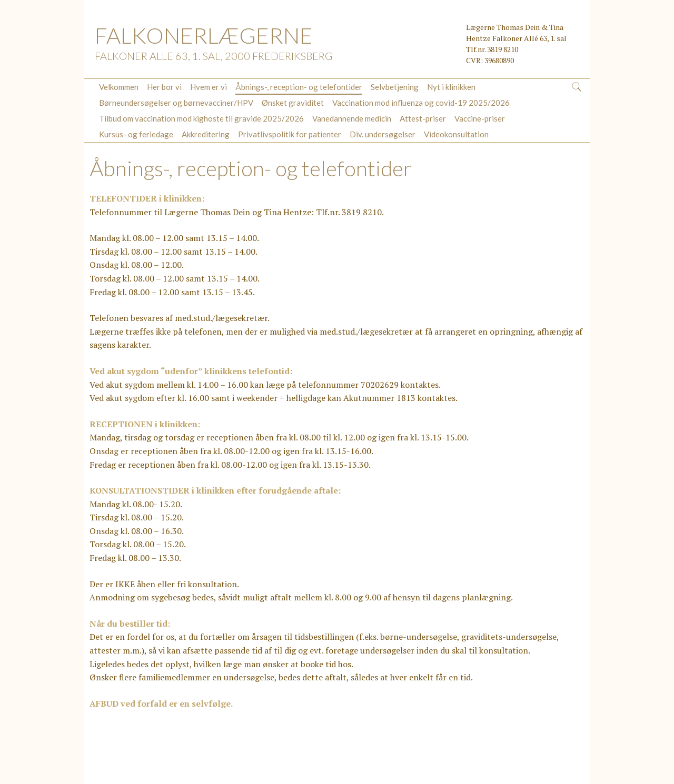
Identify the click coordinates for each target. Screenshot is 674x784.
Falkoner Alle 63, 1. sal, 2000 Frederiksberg (214, 56)
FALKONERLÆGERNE (204, 35)
